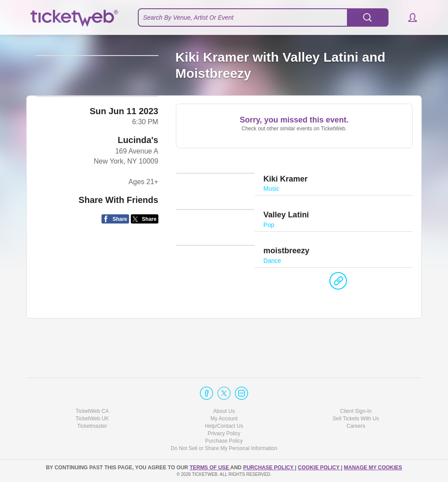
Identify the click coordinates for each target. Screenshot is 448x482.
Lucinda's (138, 221)
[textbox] (263, 17)
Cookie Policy (319, 468)
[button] (408, 17)
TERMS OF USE (210, 468)
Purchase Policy (224, 441)
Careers (356, 426)
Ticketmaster (92, 426)
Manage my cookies (373, 468)
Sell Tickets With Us (356, 419)
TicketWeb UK (92, 419)
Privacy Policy (224, 433)
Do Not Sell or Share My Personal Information (224, 449)
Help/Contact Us (224, 426)
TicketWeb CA (92, 411)
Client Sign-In (356, 411)
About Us (224, 411)
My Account (224, 419)
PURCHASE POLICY (269, 468)
